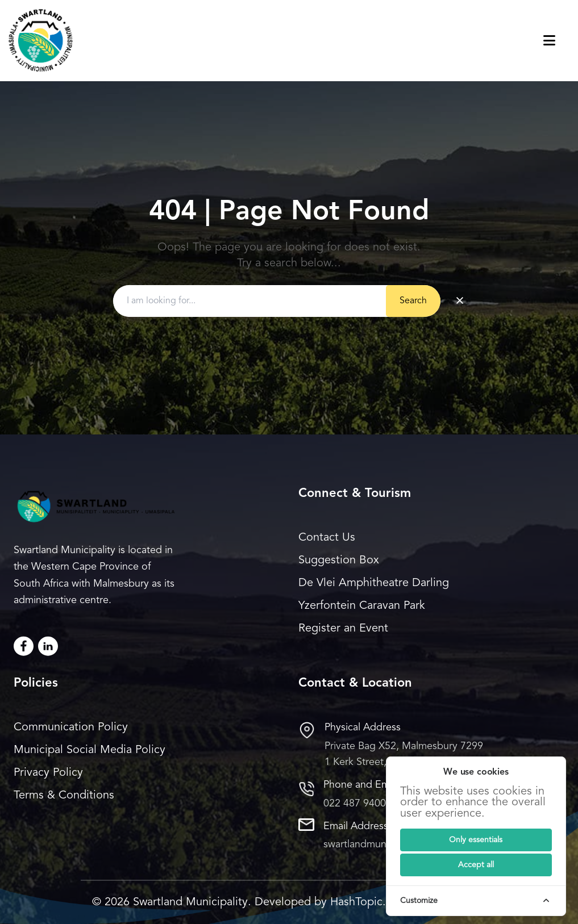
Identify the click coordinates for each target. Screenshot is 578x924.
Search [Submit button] (413, 301)
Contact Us (327, 538)
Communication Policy (71, 728)
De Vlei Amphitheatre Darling (374, 583)
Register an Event (343, 629)
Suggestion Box (339, 561)
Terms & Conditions (64, 796)
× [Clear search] (460, 301)
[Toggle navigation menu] (561, 41)
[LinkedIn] (48, 646)
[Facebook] (24, 646)
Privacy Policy (48, 773)
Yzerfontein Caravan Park (362, 606)
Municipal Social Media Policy (90, 750)
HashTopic (356, 902)
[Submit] (476, 840)
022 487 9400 (355, 804)
